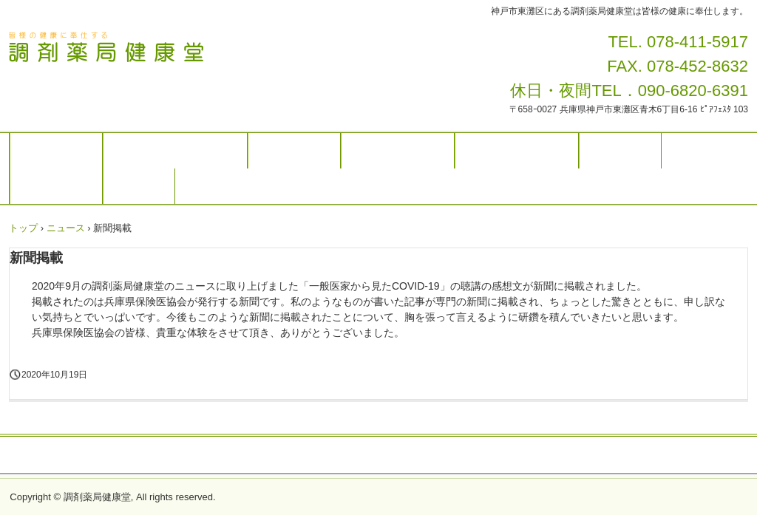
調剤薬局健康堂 (132, 50)
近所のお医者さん (398, 151)
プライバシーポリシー (378, 456)
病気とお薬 (620, 151)
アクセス (139, 186)
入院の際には (56, 186)
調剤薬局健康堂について (175, 151)
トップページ (56, 151)
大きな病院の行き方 (517, 151)
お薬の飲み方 (294, 151)
